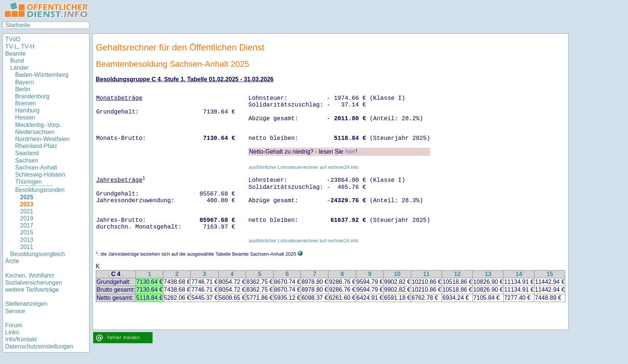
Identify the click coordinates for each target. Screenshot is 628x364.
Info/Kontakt (21, 339)
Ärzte (12, 261)
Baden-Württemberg (42, 75)
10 (397, 274)
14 (519, 274)
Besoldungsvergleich (37, 254)
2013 (27, 240)
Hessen (25, 117)
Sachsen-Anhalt (36, 168)
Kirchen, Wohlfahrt (30, 276)
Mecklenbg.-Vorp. (38, 125)
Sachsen (27, 160)
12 (457, 274)
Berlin (23, 89)
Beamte (15, 54)
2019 (27, 218)
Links (12, 332)
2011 (27, 247)
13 (488, 274)
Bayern (25, 82)
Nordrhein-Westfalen (42, 139)
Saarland (27, 153)
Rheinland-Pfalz (36, 146)
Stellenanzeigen (26, 304)
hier (350, 152)
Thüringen (29, 182)
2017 (27, 225)
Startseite (18, 25)
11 (426, 274)
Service (15, 311)
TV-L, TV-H (20, 47)
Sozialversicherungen (34, 283)
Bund (17, 61)
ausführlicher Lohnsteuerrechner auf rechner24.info (304, 167)
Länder (19, 68)
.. (109, 275)
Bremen (26, 103)
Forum (14, 325)
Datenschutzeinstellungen (39, 346)
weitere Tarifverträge (32, 290)
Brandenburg (32, 96)
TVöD (13, 39)
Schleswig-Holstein (40, 175)
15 (550, 274)
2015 (27, 232)
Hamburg (27, 110)
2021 (27, 211)
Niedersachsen (35, 132)
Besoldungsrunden (40, 190)
